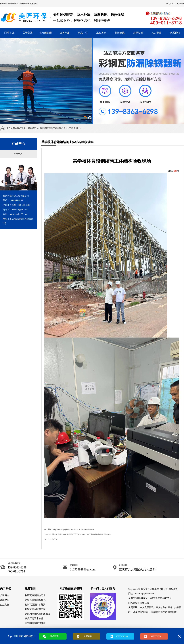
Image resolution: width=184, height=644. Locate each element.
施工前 (55, 539)
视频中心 (5, 600)
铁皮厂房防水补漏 (34, 618)
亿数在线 (144, 603)
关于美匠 (28, 33)
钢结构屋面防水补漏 (35, 623)
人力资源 (156, 33)
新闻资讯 (120, 33)
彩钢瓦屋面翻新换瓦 (35, 600)
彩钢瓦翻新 (46, 33)
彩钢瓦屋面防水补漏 (35, 605)
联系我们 (175, 33)
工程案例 (101, 33)
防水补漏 (64, 33)
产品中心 (83, 33)
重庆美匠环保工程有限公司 (18, 4)
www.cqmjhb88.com (145, 594)
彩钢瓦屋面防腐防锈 (35, 609)
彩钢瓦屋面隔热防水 (35, 595)
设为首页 (170, 4)
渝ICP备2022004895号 (161, 598)
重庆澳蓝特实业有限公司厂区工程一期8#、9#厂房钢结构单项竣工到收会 (81, 534)
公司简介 (5, 595)
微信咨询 (54, 636)
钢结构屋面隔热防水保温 (37, 614)
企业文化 (5, 605)
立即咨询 (88, 636)
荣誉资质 (138, 33)
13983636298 (122, 636)
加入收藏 (180, 4)
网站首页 (9, 33)
